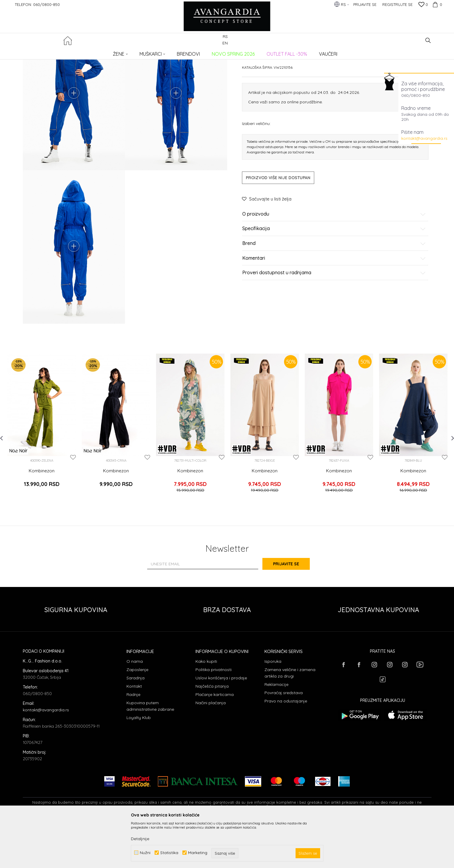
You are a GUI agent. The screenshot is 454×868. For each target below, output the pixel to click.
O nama (135, 708)
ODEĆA (103, 52)
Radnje (133, 742)
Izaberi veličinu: (256, 168)
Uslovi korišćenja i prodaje (221, 725)
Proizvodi (85, 52)
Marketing (198, 853)
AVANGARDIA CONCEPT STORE (48, 52)
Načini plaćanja (211, 750)
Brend (334, 288)
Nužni (145, 853)
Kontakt (134, 733)
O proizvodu (334, 259)
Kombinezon (42, 523)
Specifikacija (334, 274)
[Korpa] (437, 4)
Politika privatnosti (214, 717)
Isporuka (273, 708)
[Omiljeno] (423, 5)
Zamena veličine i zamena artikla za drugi (290, 720)
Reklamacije (276, 731)
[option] (42, 477)
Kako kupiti (206, 708)
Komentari (334, 303)
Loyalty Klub (139, 765)
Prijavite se (292, 611)
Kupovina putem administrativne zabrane (150, 753)
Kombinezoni (124, 52)
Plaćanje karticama (215, 742)
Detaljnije (140, 839)
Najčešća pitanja (212, 733)
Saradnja (135, 725)
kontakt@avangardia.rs (424, 138)
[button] (428, 40)
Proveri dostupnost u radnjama (334, 318)
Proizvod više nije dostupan (278, 223)
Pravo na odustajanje (286, 748)
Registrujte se (397, 4)
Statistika (169, 853)
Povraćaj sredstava (284, 740)
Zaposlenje (137, 717)
